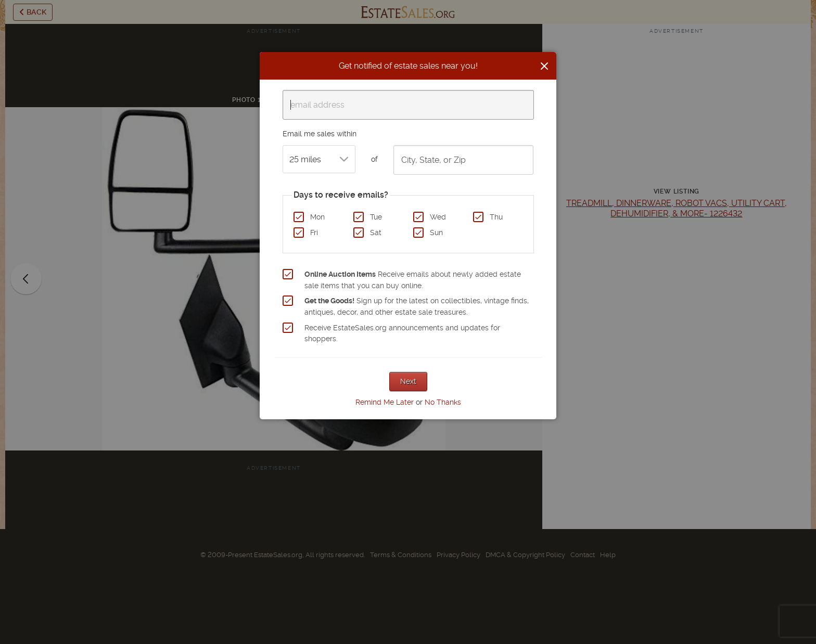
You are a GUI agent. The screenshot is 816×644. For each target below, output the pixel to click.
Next (408, 381)
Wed (438, 217)
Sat (376, 233)
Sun (436, 233)
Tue (376, 217)
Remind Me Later (385, 402)
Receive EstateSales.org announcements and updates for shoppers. (402, 333)
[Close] (544, 66)
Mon (317, 217)
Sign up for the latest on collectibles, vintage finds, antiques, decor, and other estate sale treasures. (417, 306)
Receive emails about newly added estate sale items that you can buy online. (413, 280)
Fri (314, 233)
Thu (496, 217)
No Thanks (443, 402)
